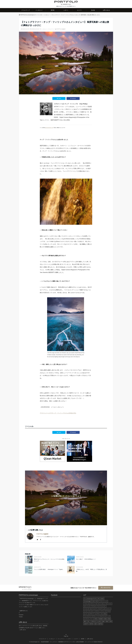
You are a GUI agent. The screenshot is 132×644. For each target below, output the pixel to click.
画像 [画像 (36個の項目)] (103, 621)
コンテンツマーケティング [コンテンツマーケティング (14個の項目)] (90, 611)
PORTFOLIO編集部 (61, 29)
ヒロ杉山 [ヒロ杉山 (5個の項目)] (104, 614)
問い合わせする (106, 588)
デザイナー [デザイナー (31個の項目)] (92, 614)
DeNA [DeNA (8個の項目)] (102, 599)
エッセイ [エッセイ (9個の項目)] (110, 604)
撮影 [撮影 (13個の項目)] (85, 621)
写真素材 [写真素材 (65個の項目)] (101, 619)
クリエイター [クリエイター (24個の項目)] (87, 609)
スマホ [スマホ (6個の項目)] (108, 611)
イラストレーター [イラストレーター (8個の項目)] (94, 604)
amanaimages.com (49, 128)
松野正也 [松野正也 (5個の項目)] (94, 621)
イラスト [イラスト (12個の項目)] (86, 604)
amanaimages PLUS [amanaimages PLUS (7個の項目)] (91, 599)
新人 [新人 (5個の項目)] (89, 621)
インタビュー (39, 10)
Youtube (21, 617)
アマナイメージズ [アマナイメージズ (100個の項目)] (103, 601)
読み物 (93, 10)
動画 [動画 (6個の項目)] (109, 619)
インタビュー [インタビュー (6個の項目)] (103, 604)
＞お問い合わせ (22, 630)
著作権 (53, 10)
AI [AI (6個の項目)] (84, 599)
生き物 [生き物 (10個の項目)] (99, 621)
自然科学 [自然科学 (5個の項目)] (86, 624)
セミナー (79, 10)
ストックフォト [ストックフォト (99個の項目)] (101, 611)
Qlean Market (98, 642)
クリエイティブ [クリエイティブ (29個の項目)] (95, 609)
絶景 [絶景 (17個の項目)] (111, 621)
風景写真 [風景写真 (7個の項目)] (100, 624)
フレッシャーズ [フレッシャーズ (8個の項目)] (97, 616)
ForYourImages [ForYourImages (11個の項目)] (87, 601)
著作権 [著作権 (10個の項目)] (91, 624)
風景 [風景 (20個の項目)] (96, 624)
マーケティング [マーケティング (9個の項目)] (106, 616)
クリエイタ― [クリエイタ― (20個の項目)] (103, 606)
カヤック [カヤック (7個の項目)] (96, 606)
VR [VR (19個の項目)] (97, 601)
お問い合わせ (106, 10)
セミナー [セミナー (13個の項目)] (86, 614)
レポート (66, 10)
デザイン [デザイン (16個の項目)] (99, 614)
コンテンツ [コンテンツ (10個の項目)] (108, 609)
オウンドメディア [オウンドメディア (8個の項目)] (88, 606)
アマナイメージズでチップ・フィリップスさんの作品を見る (58, 413)
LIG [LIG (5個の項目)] (93, 601)
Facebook (21, 615)
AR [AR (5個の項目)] (98, 599)
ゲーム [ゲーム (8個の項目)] (102, 609)
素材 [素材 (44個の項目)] (107, 621)
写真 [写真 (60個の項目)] (96, 619)
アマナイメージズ (70, 642)
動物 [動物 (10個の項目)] (105, 619)
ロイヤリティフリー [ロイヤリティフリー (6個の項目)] (88, 619)
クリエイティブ (26, 10)
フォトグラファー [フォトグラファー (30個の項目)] (88, 616)
